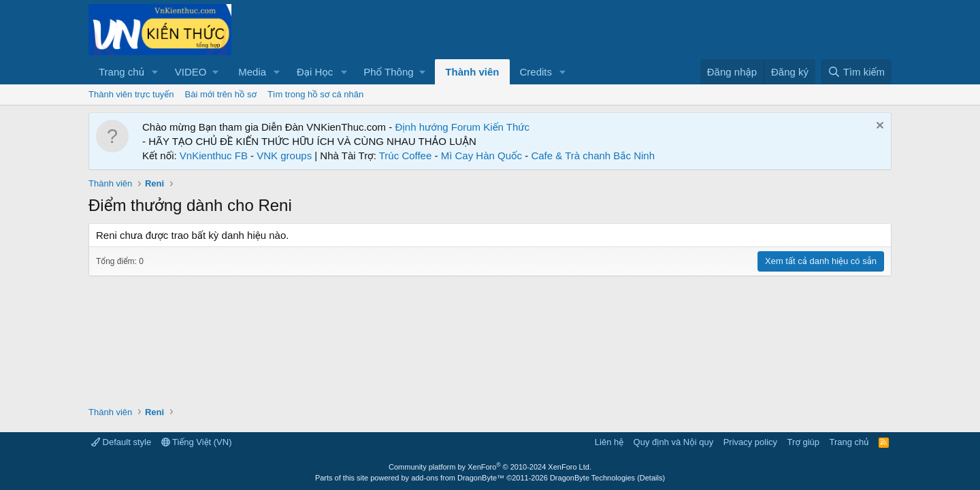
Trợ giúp (803, 442)
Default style (121, 442)
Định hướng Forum (438, 127)
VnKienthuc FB (214, 156)
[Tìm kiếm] (856, 72)
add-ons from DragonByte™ (458, 478)
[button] (155, 72)
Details (651, 478)
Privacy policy (750, 442)
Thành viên (472, 72)
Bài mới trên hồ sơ (221, 94)
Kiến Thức (506, 127)
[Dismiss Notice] (878, 127)
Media (252, 72)
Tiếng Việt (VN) (197, 442)
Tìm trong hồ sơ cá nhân (315, 94)
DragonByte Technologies (592, 478)
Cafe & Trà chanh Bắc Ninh (593, 156)
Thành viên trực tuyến (131, 94)
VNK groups (284, 156)
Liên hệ (609, 442)
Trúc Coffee (406, 156)
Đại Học (315, 72)
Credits (536, 72)
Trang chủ (121, 72)
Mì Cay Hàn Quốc (481, 156)
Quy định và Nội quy (674, 442)
